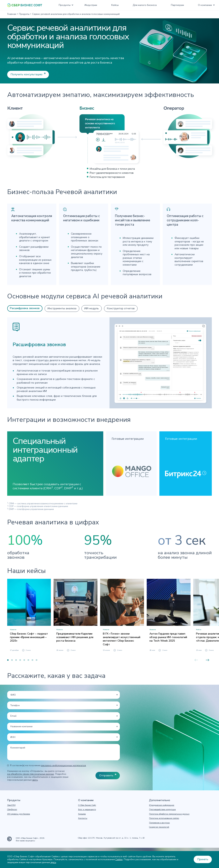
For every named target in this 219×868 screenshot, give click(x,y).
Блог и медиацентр (87, 809)
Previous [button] (196, 660)
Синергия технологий (159, 827)
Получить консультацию (27, 74)
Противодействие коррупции (162, 809)
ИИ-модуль (92, 308)
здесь (35, 780)
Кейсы (115, 5)
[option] (29, 615)
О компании (205, 5)
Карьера (82, 814)
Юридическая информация (162, 805)
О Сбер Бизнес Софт (87, 805)
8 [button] (37, 660)
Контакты (83, 818)
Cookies (119, 860)
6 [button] (28, 660)
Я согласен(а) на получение (48, 766)
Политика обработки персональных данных (169, 814)
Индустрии (91, 5)
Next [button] (208, 660)
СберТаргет (12, 809)
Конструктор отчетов (121, 308)
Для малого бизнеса (145, 5)
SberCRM (11, 805)
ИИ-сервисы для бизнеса (19, 814)
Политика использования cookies (164, 818)
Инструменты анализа (62, 308)
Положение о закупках (159, 823)
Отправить (106, 775)
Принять (203, 859)
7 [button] (32, 660)
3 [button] (16, 660)
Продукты (65, 5)
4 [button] (20, 660)
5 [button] (24, 660)
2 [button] (12, 660)
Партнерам (177, 5)
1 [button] (8, 660)
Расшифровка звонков (25, 308)
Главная (12, 14)
